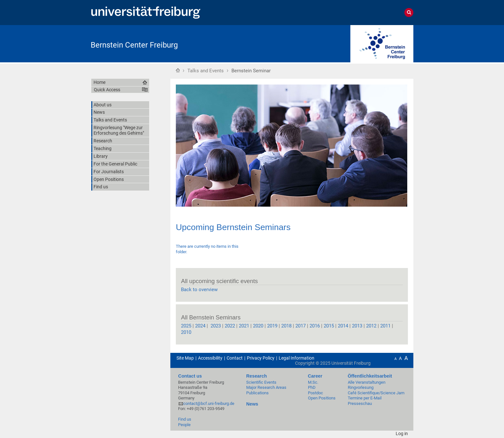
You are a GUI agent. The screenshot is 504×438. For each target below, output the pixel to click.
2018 (286, 326)
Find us (185, 419)
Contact (235, 358)
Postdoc (315, 393)
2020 (258, 326)
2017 (301, 326)
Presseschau (360, 403)
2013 (356, 326)
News (252, 404)
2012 (371, 326)
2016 (315, 326)
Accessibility (210, 358)
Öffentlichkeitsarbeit (370, 376)
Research (256, 376)
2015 (329, 326)
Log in (402, 434)
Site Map (185, 358)
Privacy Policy (261, 358)
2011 (386, 326)
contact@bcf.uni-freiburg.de (209, 403)
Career (315, 376)
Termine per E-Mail (365, 398)
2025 (186, 326)
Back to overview (199, 290)
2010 (186, 332)
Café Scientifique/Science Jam (376, 393)
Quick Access (107, 90)
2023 (215, 326)
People (184, 425)
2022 (230, 326)
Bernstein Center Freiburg (134, 45)
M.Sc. (313, 382)
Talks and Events (206, 71)
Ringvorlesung (361, 387)
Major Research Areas (266, 387)
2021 (244, 326)
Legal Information (297, 358)
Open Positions (322, 398)
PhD (312, 387)
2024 (200, 326)
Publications (257, 393)
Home (178, 70)
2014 (343, 326)
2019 (272, 326)
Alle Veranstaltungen (367, 382)
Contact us (190, 376)
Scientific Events (261, 382)
